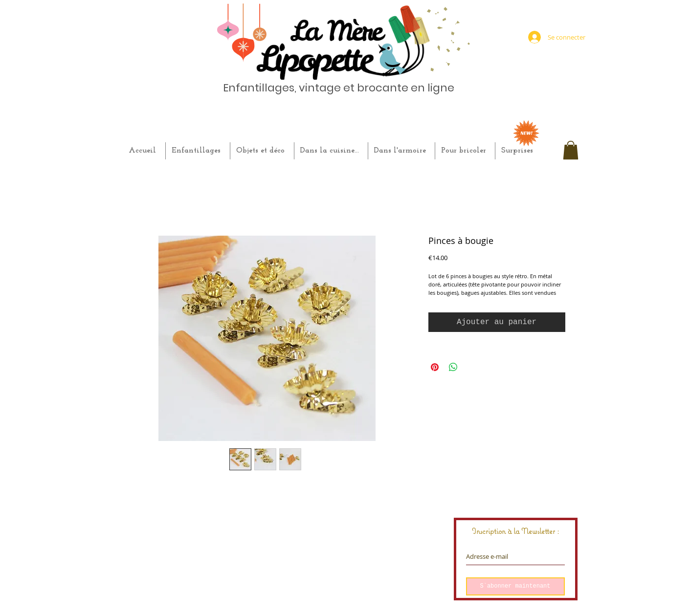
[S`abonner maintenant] (515, 586)
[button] (571, 150)
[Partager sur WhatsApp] (453, 367)
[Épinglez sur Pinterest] (435, 367)
